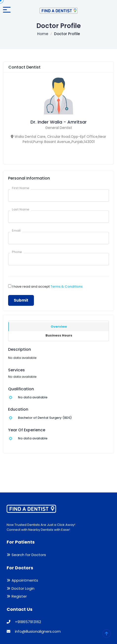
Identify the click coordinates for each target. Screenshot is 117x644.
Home (43, 34)
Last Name (21, 209)
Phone (17, 252)
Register (19, 596)
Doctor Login (23, 588)
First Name (21, 188)
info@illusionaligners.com (34, 631)
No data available (33, 397)
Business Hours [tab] (59, 335)
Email (16, 231)
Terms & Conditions (66, 287)
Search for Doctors (29, 555)
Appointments (25, 580)
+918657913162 (24, 622)
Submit (21, 300)
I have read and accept (47, 287)
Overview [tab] (59, 327)
